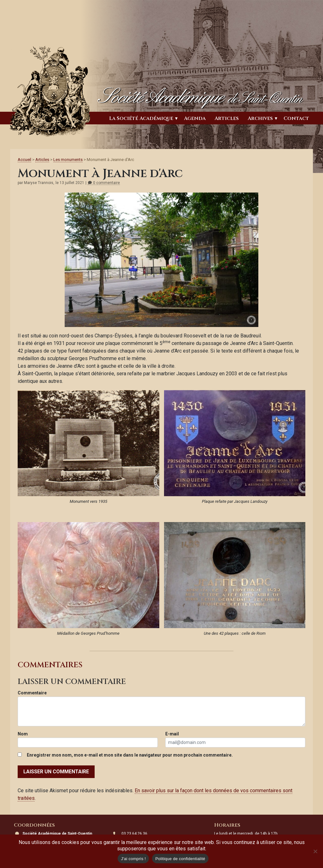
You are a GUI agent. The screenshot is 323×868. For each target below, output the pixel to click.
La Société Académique (141, 118)
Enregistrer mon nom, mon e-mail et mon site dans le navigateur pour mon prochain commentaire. (130, 755)
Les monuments (68, 160)
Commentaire (32, 693)
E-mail (172, 734)
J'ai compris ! (133, 859)
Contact (296, 118)
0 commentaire (104, 183)
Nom (23, 734)
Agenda (195, 118)
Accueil (24, 160)
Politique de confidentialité (180, 859)
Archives (260, 118)
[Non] (315, 851)
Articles (227, 118)
